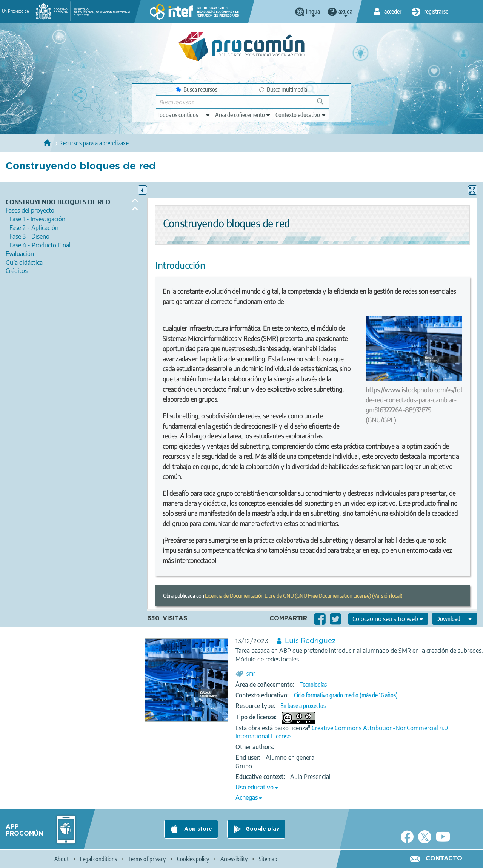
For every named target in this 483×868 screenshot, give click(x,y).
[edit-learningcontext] (301, 115)
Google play (262, 829)
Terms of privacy (147, 859)
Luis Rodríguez (310, 641)
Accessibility (234, 859)
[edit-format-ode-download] (455, 619)
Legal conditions (98, 859)
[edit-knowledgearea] (243, 115)
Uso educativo (255, 787)
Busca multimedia (283, 89)
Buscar (324, 104)
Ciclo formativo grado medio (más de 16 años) (346, 695)
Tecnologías (313, 685)
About (62, 859)
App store (197, 829)
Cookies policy (193, 859)
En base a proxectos (303, 706)
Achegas (247, 797)
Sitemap (268, 859)
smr (251, 674)
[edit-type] (184, 115)
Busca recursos (197, 89)
